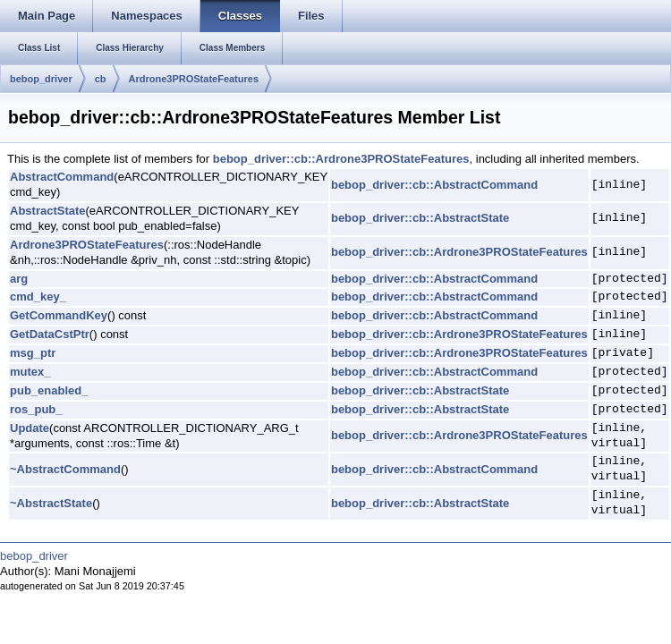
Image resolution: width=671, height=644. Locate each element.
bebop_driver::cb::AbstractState (420, 218)
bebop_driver (41, 79)
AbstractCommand (62, 177)
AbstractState (48, 211)
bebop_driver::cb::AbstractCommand (434, 185)
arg (19, 279)
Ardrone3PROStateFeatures (194, 79)
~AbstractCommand (65, 469)
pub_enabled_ (49, 390)
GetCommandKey (59, 315)
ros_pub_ (36, 409)
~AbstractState (51, 503)
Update (30, 428)
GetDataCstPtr (50, 334)
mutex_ (30, 372)
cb (101, 79)
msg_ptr (33, 353)
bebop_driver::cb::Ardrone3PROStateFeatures (341, 159)
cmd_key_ (38, 297)
